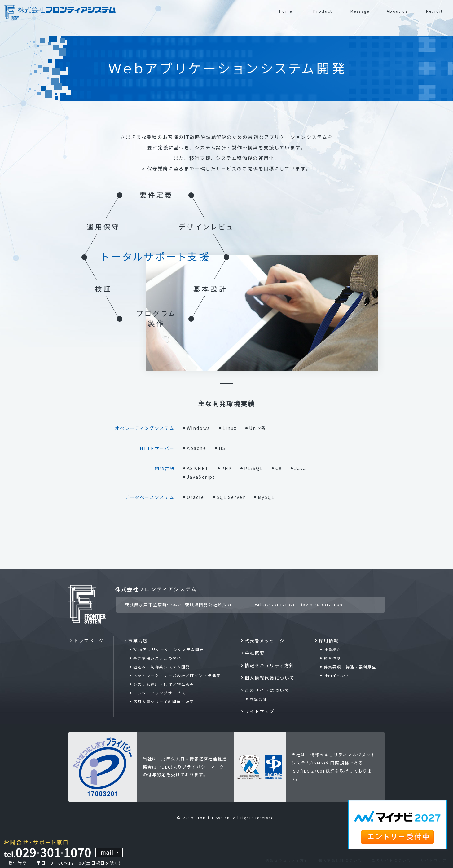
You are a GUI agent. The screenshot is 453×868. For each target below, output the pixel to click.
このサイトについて (391, 860)
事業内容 (138, 641)
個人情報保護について (340, 860)
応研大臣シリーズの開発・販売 (164, 701)
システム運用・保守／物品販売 (164, 684)
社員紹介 (332, 649)
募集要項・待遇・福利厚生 (350, 667)
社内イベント (337, 675)
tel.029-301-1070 (276, 605)
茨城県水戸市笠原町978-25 (154, 605)
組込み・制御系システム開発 (162, 667)
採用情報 (329, 641)
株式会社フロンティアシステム (156, 589)
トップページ (89, 641)
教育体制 (332, 658)
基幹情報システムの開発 (157, 658)
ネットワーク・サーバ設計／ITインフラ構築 (177, 675)
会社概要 (255, 653)
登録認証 (258, 699)
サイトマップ (434, 860)
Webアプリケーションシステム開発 (169, 649)
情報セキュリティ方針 (287, 860)
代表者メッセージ (265, 641)
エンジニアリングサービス (159, 693)
